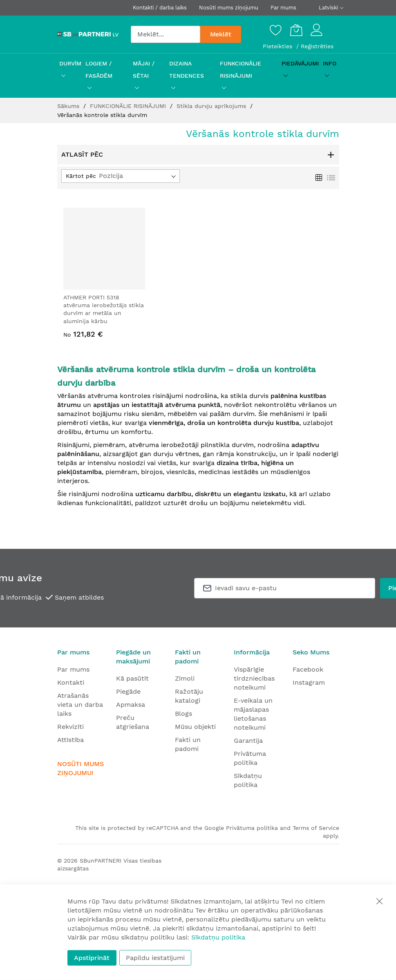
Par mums (283, 8)
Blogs (183, 714)
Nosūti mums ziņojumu (229, 8)
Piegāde (128, 691)
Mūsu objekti (195, 727)
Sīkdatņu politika (218, 937)
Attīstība (70, 740)
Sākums (69, 106)
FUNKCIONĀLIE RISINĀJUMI (129, 106)
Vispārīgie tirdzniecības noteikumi (254, 678)
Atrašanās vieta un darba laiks (80, 705)
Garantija (248, 741)
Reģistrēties (317, 46)
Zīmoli (185, 678)
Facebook (308, 669)
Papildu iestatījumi (155, 958)
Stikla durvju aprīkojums (212, 106)
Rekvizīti (70, 727)
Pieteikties (279, 46)
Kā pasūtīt (132, 678)
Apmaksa (131, 705)
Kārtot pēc (81, 176)
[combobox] (166, 34)
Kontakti (71, 682)
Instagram (309, 682)
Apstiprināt (92, 958)
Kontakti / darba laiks (160, 8)
